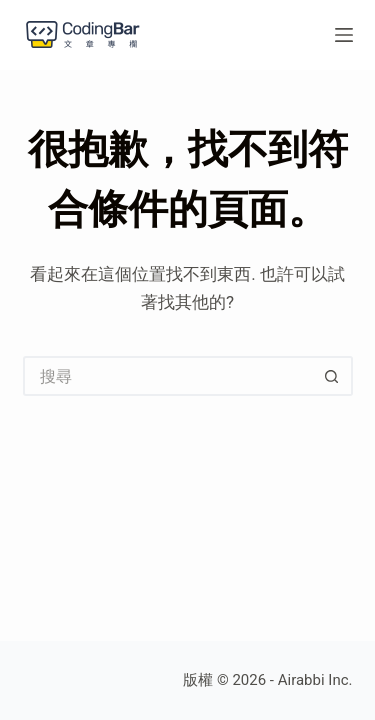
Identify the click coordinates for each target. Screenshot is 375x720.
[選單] (344, 35)
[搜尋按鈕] (333, 376)
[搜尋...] (168, 376)
